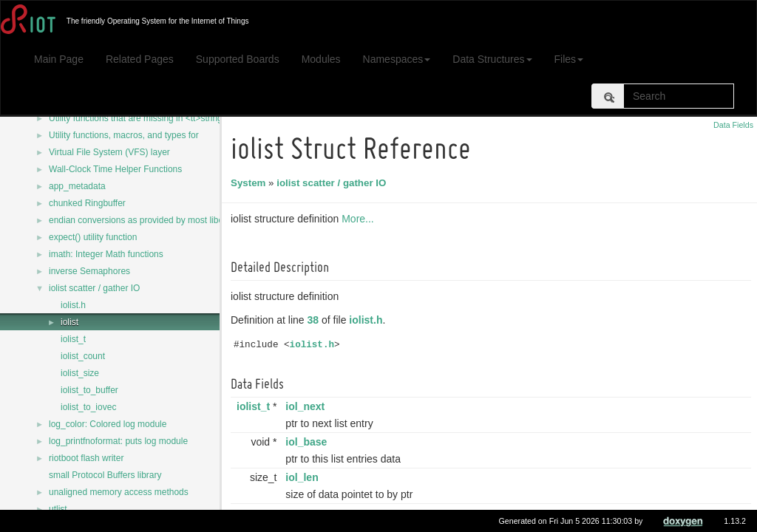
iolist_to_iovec (88, 407)
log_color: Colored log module (108, 424)
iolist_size (80, 373)
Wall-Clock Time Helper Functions (115, 169)
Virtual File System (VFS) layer (109, 152)
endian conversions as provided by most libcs (138, 220)
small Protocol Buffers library (105, 475)
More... (360, 219)
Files (569, 59)
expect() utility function (93, 237)
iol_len (304, 477)
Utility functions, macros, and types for (124, 135)
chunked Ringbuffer (87, 203)
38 (316, 320)
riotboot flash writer (86, 458)
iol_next (307, 406)
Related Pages (140, 59)
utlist (58, 509)
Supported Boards (238, 59)
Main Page (59, 59)
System (250, 183)
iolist (69, 322)
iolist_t (73, 339)
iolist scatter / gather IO (94, 288)
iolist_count (83, 356)
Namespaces (397, 59)
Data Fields (733, 125)
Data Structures (492, 59)
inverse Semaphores (89, 271)
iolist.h (73, 305)
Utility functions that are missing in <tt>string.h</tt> (148, 118)
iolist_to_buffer (89, 390)
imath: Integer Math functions (106, 254)
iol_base (308, 442)
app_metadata (77, 186)
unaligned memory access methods (119, 492)
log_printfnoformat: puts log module (118, 441)
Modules (321, 59)
